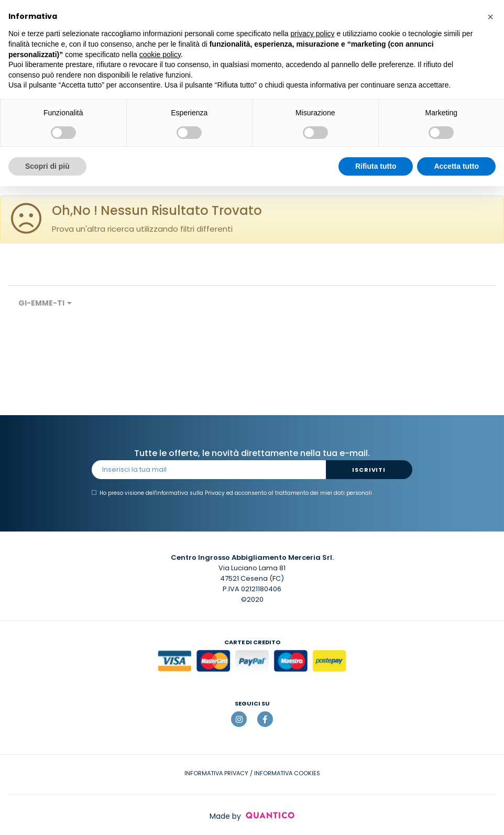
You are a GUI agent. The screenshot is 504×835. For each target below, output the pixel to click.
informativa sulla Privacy (190, 493)
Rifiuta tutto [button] (376, 166)
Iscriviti (369, 470)
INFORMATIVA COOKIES (287, 773)
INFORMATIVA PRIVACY (216, 773)
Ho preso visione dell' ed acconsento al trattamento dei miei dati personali (232, 493)
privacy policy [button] (313, 34)
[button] (490, 17)
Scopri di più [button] (47, 166)
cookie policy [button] (160, 55)
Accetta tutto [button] (456, 166)
